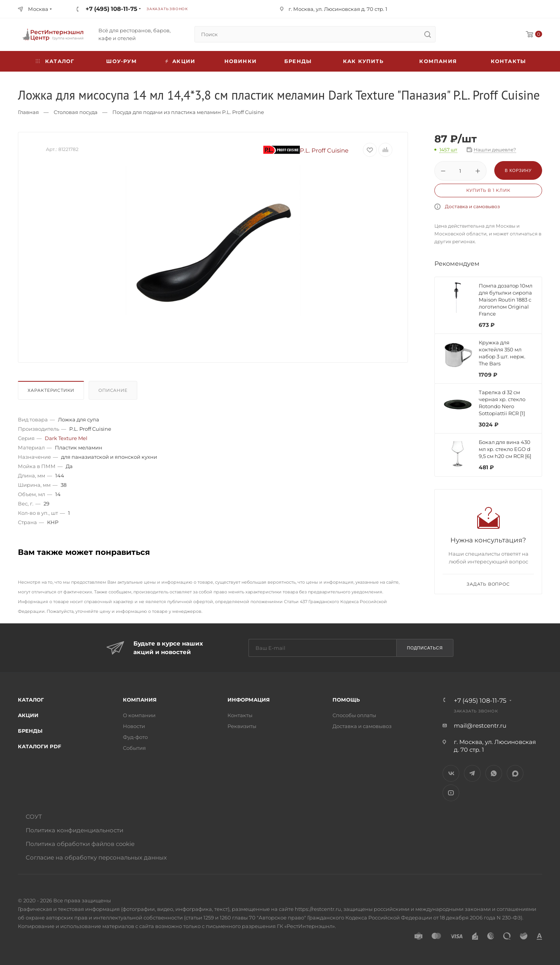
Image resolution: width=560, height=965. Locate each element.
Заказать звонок (167, 9)
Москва (38, 9)
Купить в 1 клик (488, 190)
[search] (427, 34)
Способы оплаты (354, 715)
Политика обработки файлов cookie (80, 844)
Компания (438, 61)
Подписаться (425, 648)
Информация (249, 700)
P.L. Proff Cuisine (306, 150)
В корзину (518, 170)
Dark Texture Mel (66, 438)
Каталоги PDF (39, 746)
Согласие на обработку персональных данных (96, 857)
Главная (28, 112)
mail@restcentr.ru (480, 726)
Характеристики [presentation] (51, 390)
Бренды (298, 61)
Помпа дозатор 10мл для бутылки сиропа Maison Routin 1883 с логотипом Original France (506, 300)
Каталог (31, 700)
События (134, 748)
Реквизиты (242, 726)
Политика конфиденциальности (74, 830)
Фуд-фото (135, 737)
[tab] (52, 392)
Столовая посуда (76, 112)
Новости (134, 726)
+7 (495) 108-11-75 (111, 9)
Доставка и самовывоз (472, 206)
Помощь (346, 700)
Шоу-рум (121, 61)
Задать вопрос (488, 584)
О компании (139, 715)
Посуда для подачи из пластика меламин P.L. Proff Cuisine (188, 112)
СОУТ (34, 817)
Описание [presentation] (113, 390)
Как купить (363, 61)
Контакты (508, 61)
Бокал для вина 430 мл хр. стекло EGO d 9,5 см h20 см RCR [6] (505, 449)
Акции (28, 715)
